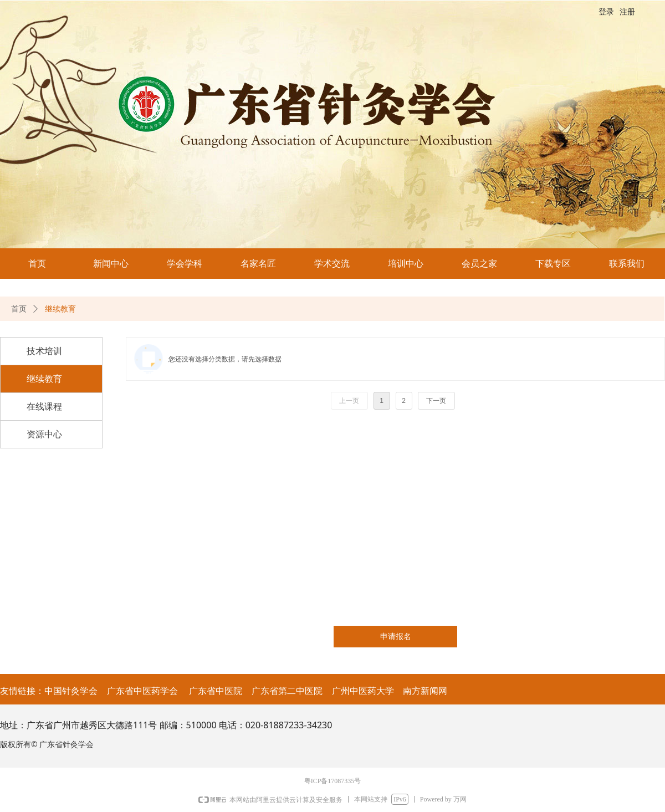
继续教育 (60, 309)
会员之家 (479, 264)
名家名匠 (258, 264)
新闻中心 (111, 264)
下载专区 (553, 264)
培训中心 (406, 264)
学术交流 (332, 264)
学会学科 (185, 264)
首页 (37, 264)
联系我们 (627, 264)
